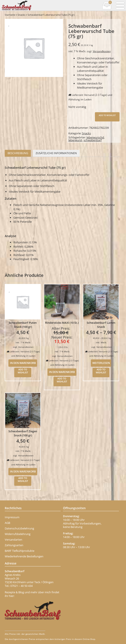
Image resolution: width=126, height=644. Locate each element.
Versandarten (13, 540)
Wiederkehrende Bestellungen (24, 556)
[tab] (18, 153)
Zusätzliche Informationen (56, 153)
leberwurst (75, 140)
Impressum (12, 517)
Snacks (21, 15)
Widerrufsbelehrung (18, 534)
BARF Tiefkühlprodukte (20, 551)
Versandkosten (102, 51)
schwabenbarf (93, 140)
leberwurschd (95, 137)
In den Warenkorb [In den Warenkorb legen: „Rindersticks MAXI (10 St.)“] (62, 372)
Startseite (10, 15)
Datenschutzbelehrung (19, 528)
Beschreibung (18, 153)
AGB (7, 523)
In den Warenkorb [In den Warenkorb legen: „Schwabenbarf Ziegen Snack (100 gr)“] (23, 471)
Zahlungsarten (14, 545)
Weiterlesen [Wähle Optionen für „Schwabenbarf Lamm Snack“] (101, 363)
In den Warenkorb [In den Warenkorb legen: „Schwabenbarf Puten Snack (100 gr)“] (23, 363)
